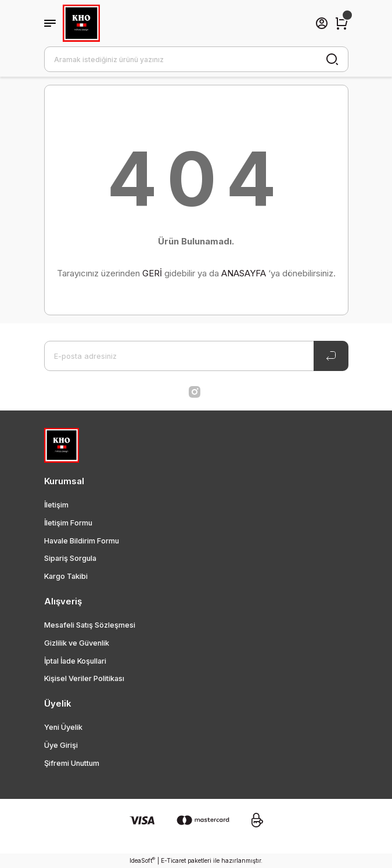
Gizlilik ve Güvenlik (77, 643)
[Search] (196, 59)
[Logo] (82, 23)
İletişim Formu (68, 523)
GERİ (152, 273)
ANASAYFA (244, 273)
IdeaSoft (142, 860)
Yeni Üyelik (63, 727)
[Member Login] (322, 23)
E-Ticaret (173, 860)
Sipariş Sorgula (70, 558)
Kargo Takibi (66, 576)
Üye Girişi (61, 745)
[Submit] (331, 356)
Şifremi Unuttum (72, 763)
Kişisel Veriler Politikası (84, 678)
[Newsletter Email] (196, 356)
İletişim (56, 505)
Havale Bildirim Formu (82, 541)
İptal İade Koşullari (75, 661)
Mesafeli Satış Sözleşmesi (90, 625)
